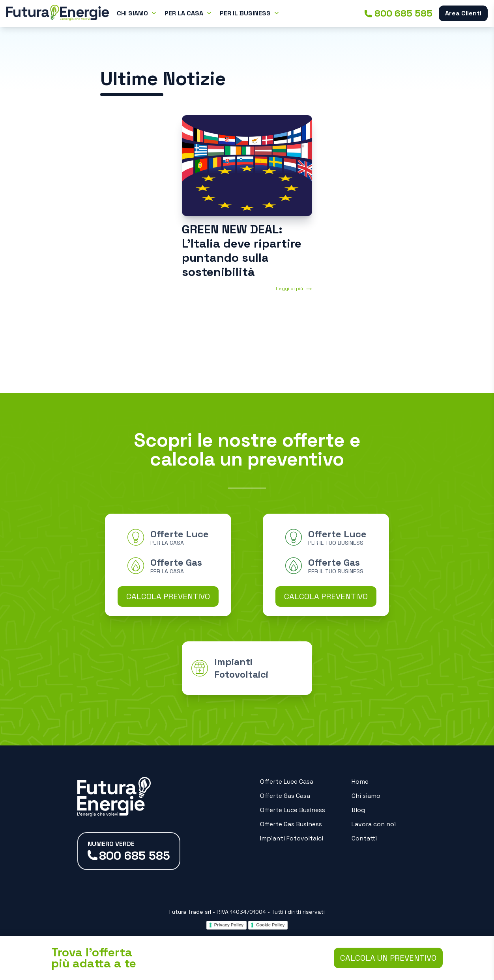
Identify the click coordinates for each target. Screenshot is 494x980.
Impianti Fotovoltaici (292, 838)
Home (360, 782)
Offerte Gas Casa (285, 796)
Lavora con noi (374, 824)
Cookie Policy (270, 925)
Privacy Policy (229, 925)
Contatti (364, 838)
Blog (358, 810)
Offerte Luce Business (293, 810)
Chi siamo (366, 796)
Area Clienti (463, 13)
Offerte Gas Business (291, 824)
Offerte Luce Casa (287, 782)
